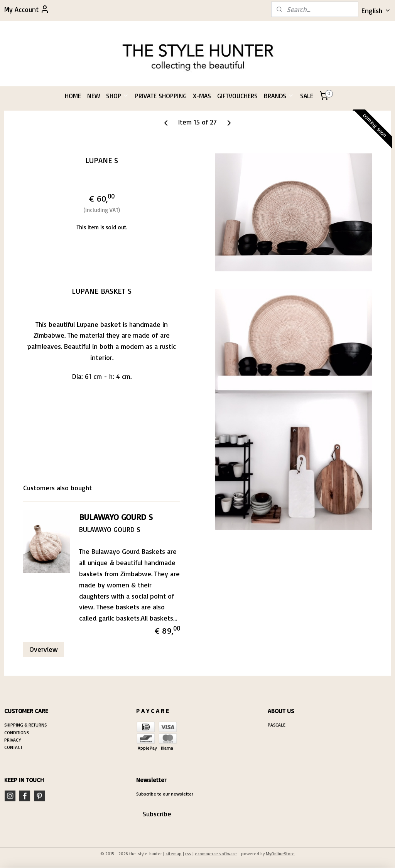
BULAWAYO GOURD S (116, 517)
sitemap (174, 854)
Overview (44, 649)
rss (188, 854)
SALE (307, 96)
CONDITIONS (17, 733)
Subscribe (157, 814)
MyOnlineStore (280, 854)
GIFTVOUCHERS (237, 96)
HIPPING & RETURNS (27, 725)
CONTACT (13, 747)
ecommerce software (216, 854)
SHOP (117, 96)
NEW (94, 96)
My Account (27, 9)
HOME (73, 96)
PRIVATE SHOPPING (161, 96)
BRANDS (279, 96)
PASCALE (277, 725)
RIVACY (14, 740)
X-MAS (202, 96)
